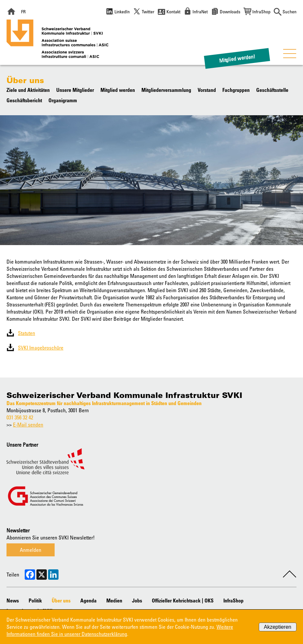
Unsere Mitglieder (75, 90)
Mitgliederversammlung (166, 90)
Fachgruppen (236, 90)
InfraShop (261, 12)
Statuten (26, 333)
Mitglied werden (118, 90)
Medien (114, 601)
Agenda (88, 601)
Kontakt (173, 12)
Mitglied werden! (237, 58)
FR (23, 12)
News (13, 601)
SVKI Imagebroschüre (41, 348)
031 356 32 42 (20, 417)
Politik (35, 601)
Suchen (290, 12)
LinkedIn (122, 12)
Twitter (148, 12)
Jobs (137, 601)
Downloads (230, 12)
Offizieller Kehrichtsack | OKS (183, 601)
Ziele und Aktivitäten (28, 90)
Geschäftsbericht (24, 100)
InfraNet (200, 12)
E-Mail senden (28, 425)
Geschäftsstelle (272, 90)
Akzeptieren (278, 627)
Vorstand (207, 90)
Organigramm (63, 100)
